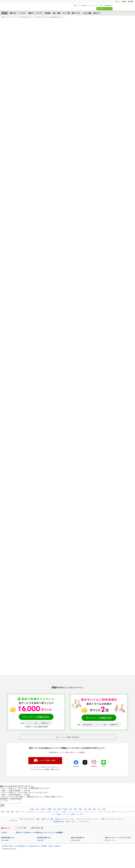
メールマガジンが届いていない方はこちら (45, 775)
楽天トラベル (12, 8)
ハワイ (100, 821)
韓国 (3, 821)
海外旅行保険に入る (8, 847)
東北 (37, 818)
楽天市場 (131, 2)
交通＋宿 (12, 13)
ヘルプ (101, 5)
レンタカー (23, 13)
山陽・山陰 (87, 818)
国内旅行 (5, 13)
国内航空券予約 (59, 831)
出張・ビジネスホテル (27, 828)
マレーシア (79, 821)
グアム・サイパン (90, 821)
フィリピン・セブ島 (59, 821)
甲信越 (65, 818)
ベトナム (70, 821)
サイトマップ (93, 5)
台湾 (17, 821)
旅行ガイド (97, 13)
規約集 (51, 855)
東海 (75, 818)
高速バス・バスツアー (36, 13)
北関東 (43, 818)
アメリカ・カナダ (110, 821)
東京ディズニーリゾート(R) (64, 828)
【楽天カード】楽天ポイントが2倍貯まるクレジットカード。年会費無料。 (40, 842)
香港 (12, 821)
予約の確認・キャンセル (105, 9)
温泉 (38, 828)
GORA (124, 2)
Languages (108, 5)
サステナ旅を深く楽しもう (25, 17)
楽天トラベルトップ (8, 17)
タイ (22, 821)
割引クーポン (76, 13)
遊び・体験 (57, 13)
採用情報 (44, 855)
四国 (94, 818)
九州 (99, 818)
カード (118, 2)
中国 (7, 821)
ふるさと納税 (87, 13)
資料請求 (58, 855)
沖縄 (104, 818)
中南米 (59, 823)
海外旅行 (48, 13)
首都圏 (49, 818)
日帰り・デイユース (108, 828)
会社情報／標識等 (7, 855)
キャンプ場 (66, 13)
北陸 (70, 818)
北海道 (32, 818)
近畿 (80, 818)
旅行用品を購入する (44, 847)
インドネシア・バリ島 (43, 821)
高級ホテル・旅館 (47, 828)
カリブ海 (79, 823)
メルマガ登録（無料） (48, 769)
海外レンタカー (71, 831)
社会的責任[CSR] (34, 855)
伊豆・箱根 (57, 818)
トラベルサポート (84, 831)
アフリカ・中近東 (69, 823)
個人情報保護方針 (21, 855)
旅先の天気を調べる (78, 847)
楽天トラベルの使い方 (81, 5)
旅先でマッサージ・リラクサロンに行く (118, 847)
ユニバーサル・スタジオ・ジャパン (87, 828)
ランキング (120, 828)
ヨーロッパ (122, 821)
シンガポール (30, 821)
